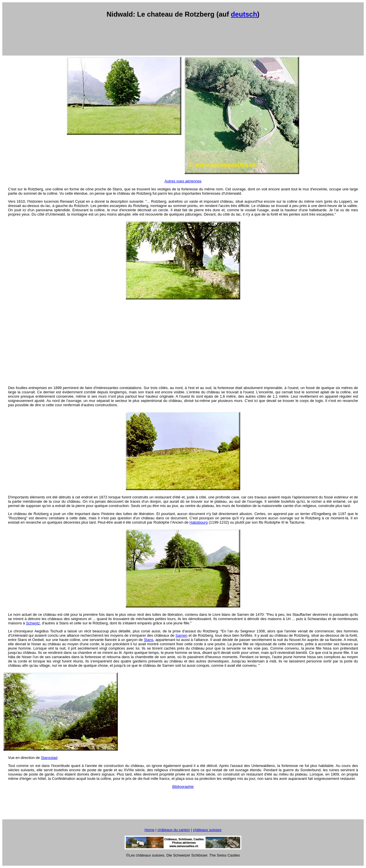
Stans (149, 640)
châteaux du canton (174, 830)
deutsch (244, 14)
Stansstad (49, 758)
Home (149, 830)
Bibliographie (183, 787)
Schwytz (33, 623)
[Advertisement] (183, 37)
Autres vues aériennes (183, 181)
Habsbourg (199, 522)
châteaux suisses (207, 830)
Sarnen (182, 635)
